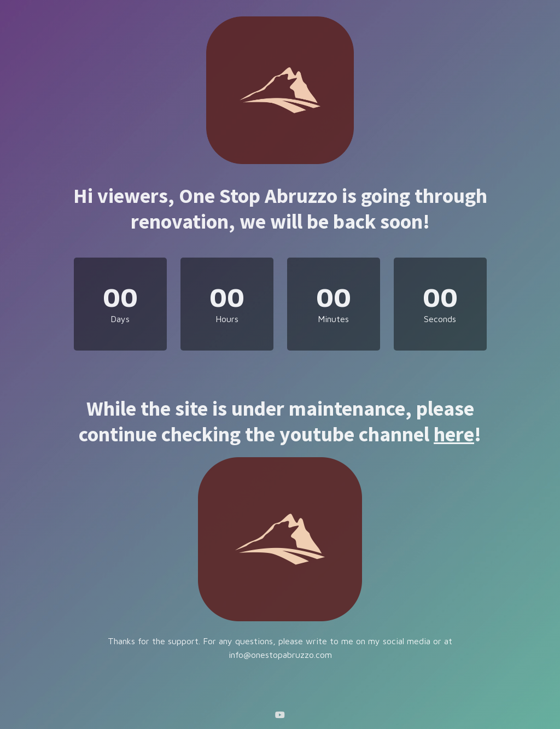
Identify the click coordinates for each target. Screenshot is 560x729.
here (454, 434)
